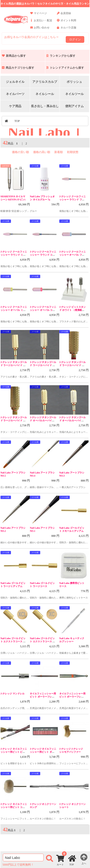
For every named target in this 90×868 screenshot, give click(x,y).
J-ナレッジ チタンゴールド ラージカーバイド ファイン (14, 420)
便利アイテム (75, 106)
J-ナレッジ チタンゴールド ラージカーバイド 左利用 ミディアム (14, 365)
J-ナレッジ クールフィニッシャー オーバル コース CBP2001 (43, 310)
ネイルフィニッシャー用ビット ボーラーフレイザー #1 (43, 697)
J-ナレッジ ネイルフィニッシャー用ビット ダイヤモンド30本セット (43, 752)
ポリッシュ (74, 82)
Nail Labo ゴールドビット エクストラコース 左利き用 (13, 641)
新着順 (59, 152)
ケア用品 (15, 106)
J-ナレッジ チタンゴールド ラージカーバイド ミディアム (72, 365)
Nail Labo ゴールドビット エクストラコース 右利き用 (42, 641)
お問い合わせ (40, 30)
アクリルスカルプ (45, 82)
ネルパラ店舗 (67, 30)
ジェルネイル (15, 82)
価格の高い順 (42, 152)
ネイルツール (75, 94)
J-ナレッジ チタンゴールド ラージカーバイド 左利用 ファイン (43, 365)
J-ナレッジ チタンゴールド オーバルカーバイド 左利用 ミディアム (43, 420)
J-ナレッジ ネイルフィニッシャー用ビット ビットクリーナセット (14, 752)
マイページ (39, 15)
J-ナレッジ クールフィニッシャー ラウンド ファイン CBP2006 (72, 200)
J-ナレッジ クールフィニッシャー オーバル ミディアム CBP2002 (14, 310)
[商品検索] (23, 857)
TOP (17, 121)
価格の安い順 (20, 152)
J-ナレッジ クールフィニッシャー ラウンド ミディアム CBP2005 (14, 255)
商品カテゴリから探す (18, 68)
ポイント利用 (67, 22)
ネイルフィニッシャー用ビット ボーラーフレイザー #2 (72, 697)
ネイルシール (45, 94)
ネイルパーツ (15, 94)
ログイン (75, 39)
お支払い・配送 (41, 22)
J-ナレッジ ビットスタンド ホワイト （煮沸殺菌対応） (72, 310)
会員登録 (64, 15)
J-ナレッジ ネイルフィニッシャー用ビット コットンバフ (14, 807)
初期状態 (73, 152)
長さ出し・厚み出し (45, 106)
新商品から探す (14, 56)
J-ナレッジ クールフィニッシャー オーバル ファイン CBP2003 (72, 255)
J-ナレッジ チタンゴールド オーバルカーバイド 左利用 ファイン (72, 420)
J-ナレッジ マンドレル (12, 694)
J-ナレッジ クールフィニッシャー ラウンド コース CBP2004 (43, 255)
